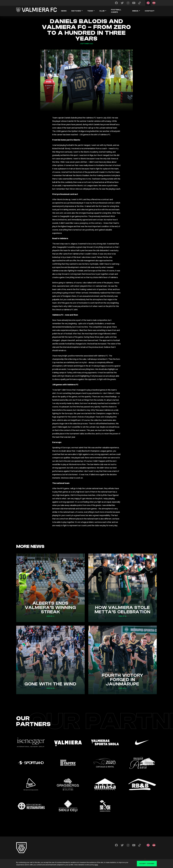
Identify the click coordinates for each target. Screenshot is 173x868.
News (64, 11)
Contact (150, 11)
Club (102, 11)
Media (135, 11)
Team (90, 11)
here (96, 865)
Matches (76, 11)
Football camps (116, 11)
